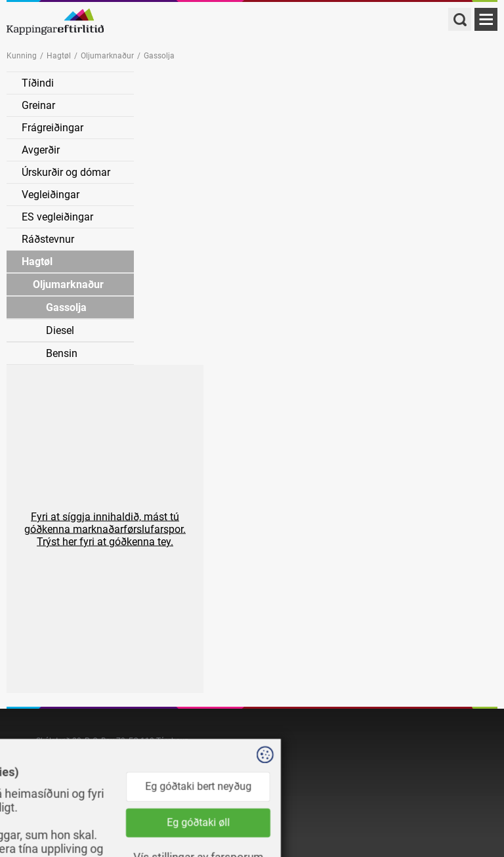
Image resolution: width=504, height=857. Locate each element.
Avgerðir (41, 150)
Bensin (62, 353)
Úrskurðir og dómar (66, 172)
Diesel (60, 330)
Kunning (22, 56)
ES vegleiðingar (57, 217)
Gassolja (66, 307)
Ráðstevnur (48, 239)
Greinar (38, 105)
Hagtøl (59, 56)
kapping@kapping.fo (73, 766)
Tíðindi (38, 83)
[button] (105, 529)
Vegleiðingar (51, 195)
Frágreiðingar (52, 128)
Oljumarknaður (107, 56)
